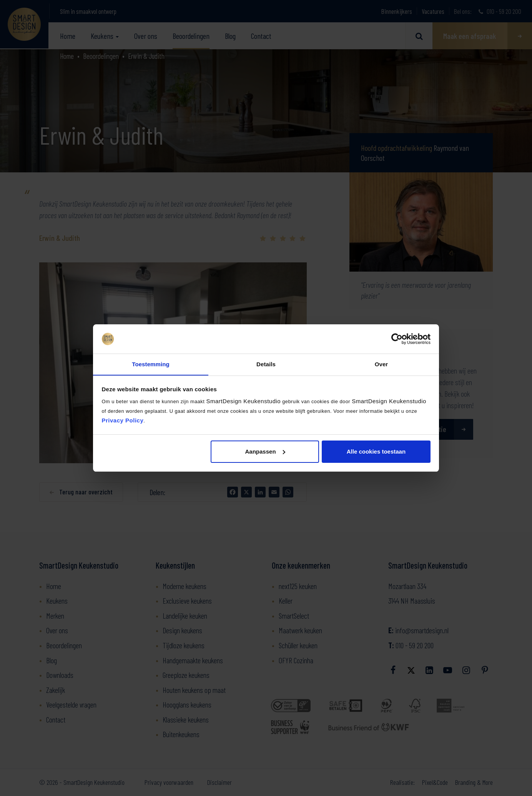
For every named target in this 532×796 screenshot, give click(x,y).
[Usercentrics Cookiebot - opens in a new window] (397, 339)
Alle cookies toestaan (376, 451)
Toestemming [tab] (151, 364)
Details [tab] (266, 364)
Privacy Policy (123, 421)
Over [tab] (382, 364)
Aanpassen (265, 451)
